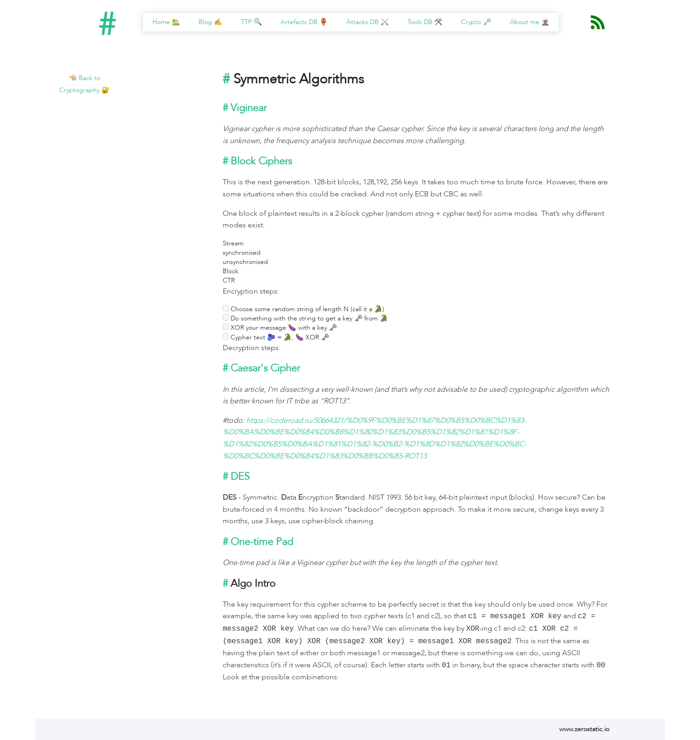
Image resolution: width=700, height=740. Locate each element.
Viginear (249, 108)
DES (240, 477)
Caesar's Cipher (265, 368)
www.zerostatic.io (584, 729)
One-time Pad (262, 542)
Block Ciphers (261, 161)
